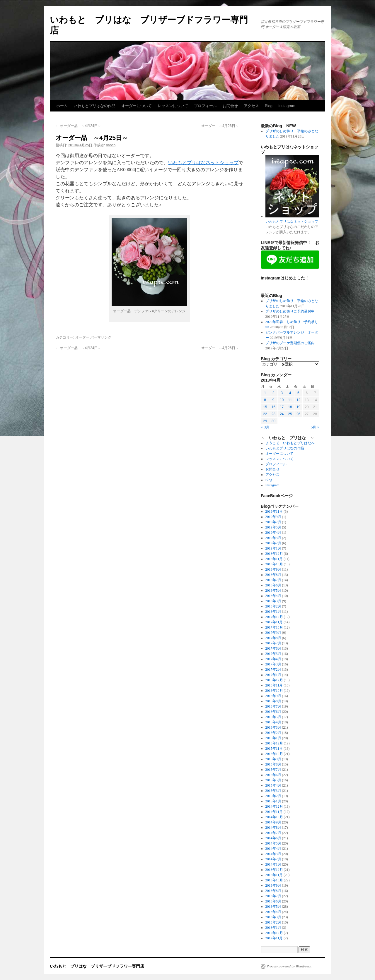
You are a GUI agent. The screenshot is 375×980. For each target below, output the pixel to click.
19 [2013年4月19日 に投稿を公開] (298, 407)
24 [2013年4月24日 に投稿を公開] (282, 414)
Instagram (287, 106)
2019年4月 (273, 533)
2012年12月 (274, 933)
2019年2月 (273, 543)
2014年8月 (273, 828)
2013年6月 (273, 901)
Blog (269, 106)
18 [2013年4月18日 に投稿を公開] (290, 407)
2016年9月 (273, 696)
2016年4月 (273, 722)
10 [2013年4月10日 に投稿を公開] (282, 400)
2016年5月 (273, 717)
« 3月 (265, 427)
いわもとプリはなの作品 (94, 106)
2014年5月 (273, 843)
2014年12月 (274, 806)
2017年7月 (273, 643)
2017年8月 (273, 638)
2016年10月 (274, 691)
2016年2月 (273, 733)
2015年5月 (273, 780)
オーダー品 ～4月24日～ (78, 126)
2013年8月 (273, 891)
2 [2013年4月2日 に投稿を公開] (273, 393)
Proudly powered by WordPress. (289, 966)
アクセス (251, 106)
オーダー (82, 337)
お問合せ (230, 106)
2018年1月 (273, 612)
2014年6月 (273, 838)
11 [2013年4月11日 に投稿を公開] (290, 400)
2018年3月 (273, 601)
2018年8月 (273, 575)
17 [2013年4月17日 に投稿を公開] (282, 407)
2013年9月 (273, 885)
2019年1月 (273, 548)
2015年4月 (273, 785)
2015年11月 (274, 749)
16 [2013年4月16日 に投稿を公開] (273, 407)
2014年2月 (273, 859)
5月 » (315, 427)
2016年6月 (273, 712)
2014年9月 (273, 822)
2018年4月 (273, 596)
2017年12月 (274, 617)
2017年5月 (273, 654)
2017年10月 (274, 627)
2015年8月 (273, 764)
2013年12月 (274, 870)
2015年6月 (273, 775)
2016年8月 (273, 701)
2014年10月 (274, 817)
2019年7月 (273, 522)
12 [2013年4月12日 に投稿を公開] (298, 400)
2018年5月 (273, 591)
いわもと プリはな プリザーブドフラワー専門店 (97, 966)
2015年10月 (274, 754)
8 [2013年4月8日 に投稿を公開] (265, 400)
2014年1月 (273, 864)
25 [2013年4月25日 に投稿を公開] (290, 414)
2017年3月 (273, 664)
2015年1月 (273, 801)
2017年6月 (273, 648)
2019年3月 (273, 538)
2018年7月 (273, 580)
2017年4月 (273, 659)
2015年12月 (274, 743)
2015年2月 (273, 796)
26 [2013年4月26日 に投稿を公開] (298, 414)
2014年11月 (274, 812)
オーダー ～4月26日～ (222, 126)
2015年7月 (273, 770)
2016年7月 (273, 706)
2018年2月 (273, 606)
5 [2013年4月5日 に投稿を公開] (298, 393)
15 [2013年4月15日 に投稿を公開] (265, 407)
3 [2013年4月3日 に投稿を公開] (282, 393)
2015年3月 (273, 791)
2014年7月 (273, 833)
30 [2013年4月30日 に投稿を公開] (273, 421)
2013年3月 (273, 917)
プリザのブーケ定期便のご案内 (290, 343)
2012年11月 (274, 938)
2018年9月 (273, 569)
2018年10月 (274, 564)
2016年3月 (273, 727)
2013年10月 (274, 880)
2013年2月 (273, 922)
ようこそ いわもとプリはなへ (290, 443)
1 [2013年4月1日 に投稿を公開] (265, 393)
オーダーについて (137, 106)
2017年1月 (273, 675)
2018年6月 (273, 585)
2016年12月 (274, 680)
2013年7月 (273, 896)
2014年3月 (273, 854)
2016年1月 (273, 738)
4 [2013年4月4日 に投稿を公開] (290, 393)
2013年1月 (273, 928)
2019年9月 (273, 517)
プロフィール (205, 106)
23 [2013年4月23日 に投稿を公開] (273, 414)
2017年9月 (273, 633)
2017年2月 (273, 670)
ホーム (62, 106)
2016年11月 (274, 685)
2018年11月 (274, 559)
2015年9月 (273, 759)
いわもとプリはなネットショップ (203, 163)
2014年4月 (273, 849)
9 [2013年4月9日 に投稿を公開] (273, 400)
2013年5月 (273, 907)
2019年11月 (274, 512)
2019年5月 (273, 527)
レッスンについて (173, 106)
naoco (111, 145)
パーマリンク (101, 337)
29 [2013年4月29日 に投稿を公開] (265, 421)
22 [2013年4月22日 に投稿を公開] (265, 414)
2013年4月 (273, 912)
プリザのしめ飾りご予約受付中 (290, 311)
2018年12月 (274, 554)
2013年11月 (274, 875)
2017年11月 (274, 622)
